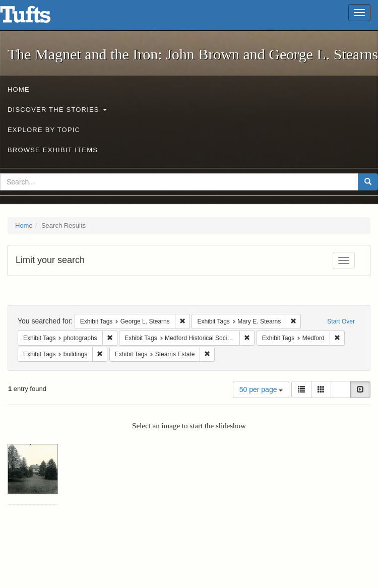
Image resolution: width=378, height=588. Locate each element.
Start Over (341, 321)
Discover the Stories (57, 110)
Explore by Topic (44, 130)
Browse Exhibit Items (53, 150)
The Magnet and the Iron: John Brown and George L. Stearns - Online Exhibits (38, 18)
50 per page (261, 389)
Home (19, 89)
